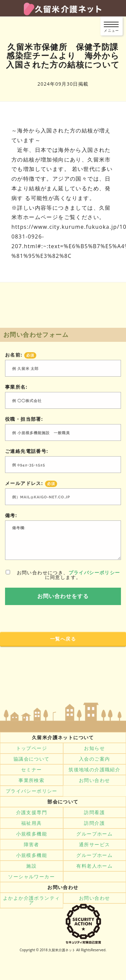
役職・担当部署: (24, 419)
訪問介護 (94, 823)
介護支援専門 (32, 812)
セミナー (32, 770)
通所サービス (94, 845)
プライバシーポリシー (94, 572)
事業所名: (16, 387)
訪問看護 (94, 812)
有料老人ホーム (94, 866)
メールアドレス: (31, 483)
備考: (11, 515)
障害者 (32, 845)
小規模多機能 (32, 834)
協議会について (32, 759)
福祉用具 (32, 823)
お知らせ (94, 748)
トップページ (32, 748)
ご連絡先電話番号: (27, 451)
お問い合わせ (94, 780)
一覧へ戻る (63, 639)
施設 (31, 866)
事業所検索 (31, 780)
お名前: (21, 355)
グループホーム (94, 834)
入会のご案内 (94, 759)
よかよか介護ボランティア (31, 900)
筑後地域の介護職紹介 (94, 770)
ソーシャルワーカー (31, 877)
